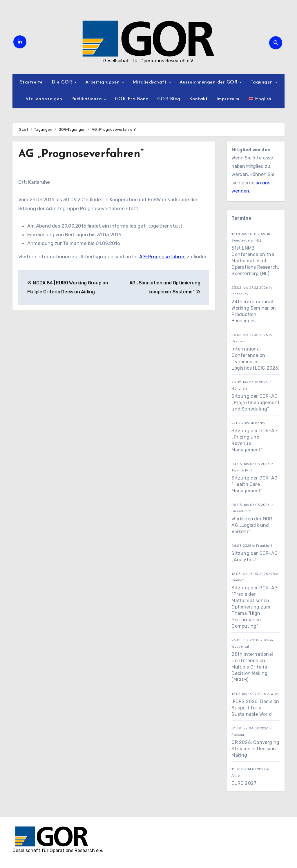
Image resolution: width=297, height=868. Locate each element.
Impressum (228, 99)
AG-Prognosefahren (162, 257)
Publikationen (87, 99)
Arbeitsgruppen (103, 82)
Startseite (31, 82)
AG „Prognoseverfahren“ (81, 154)
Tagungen (263, 82)
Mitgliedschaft (150, 82)
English (260, 99)
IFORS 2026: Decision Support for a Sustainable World (255, 708)
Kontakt (199, 99)
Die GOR (63, 82)
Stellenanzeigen (44, 99)
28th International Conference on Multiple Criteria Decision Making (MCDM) (252, 667)
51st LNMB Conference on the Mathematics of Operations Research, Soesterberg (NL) (255, 261)
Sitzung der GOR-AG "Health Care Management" (255, 484)
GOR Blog (169, 99)
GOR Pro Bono (132, 99)
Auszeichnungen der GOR (209, 82)
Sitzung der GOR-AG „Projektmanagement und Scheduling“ (256, 403)
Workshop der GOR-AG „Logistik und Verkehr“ (253, 525)
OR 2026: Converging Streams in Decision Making (255, 749)
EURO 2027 (245, 783)
